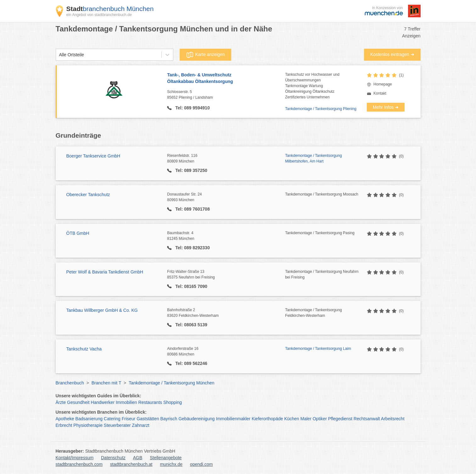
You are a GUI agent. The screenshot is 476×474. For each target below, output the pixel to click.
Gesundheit (78, 402)
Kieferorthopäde (267, 419)
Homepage (383, 84)
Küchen (291, 419)
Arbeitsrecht (393, 419)
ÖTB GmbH (78, 233)
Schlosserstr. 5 (226, 95)
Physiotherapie (88, 425)
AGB (138, 458)
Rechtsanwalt (367, 419)
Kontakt (380, 93)
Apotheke (65, 419)
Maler (306, 419)
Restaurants (150, 402)
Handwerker (103, 402)
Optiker (320, 419)
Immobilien (126, 402)
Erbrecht (64, 425)
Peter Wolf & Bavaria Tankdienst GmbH (105, 272)
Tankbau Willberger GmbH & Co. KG (102, 310)
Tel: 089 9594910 (192, 108)
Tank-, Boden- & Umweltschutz (226, 79)
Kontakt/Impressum (75, 458)
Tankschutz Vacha (84, 349)
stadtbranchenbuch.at (131, 464)
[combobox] (59, 55)
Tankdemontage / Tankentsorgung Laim (318, 349)
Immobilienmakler (233, 419)
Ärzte (61, 402)
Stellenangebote (166, 458)
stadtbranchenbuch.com (79, 464)
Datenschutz (113, 458)
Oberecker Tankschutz (88, 195)
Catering (112, 419)
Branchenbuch (70, 383)
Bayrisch (169, 419)
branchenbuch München (110, 9)
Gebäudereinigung (196, 419)
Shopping (173, 402)
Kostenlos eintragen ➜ (392, 54)
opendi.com (201, 464)
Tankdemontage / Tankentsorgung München (171, 383)
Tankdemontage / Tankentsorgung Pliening (321, 109)
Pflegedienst (340, 419)
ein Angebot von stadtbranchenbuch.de (99, 15)
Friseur (129, 419)
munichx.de (171, 464)
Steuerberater (117, 425)
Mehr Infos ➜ (386, 107)
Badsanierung (89, 419)
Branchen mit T (106, 383)
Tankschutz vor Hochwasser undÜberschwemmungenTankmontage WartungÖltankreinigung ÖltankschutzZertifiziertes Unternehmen (312, 86)
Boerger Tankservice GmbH (93, 156)
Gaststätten (148, 419)
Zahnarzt (140, 425)
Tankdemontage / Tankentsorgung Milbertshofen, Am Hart (314, 158)
